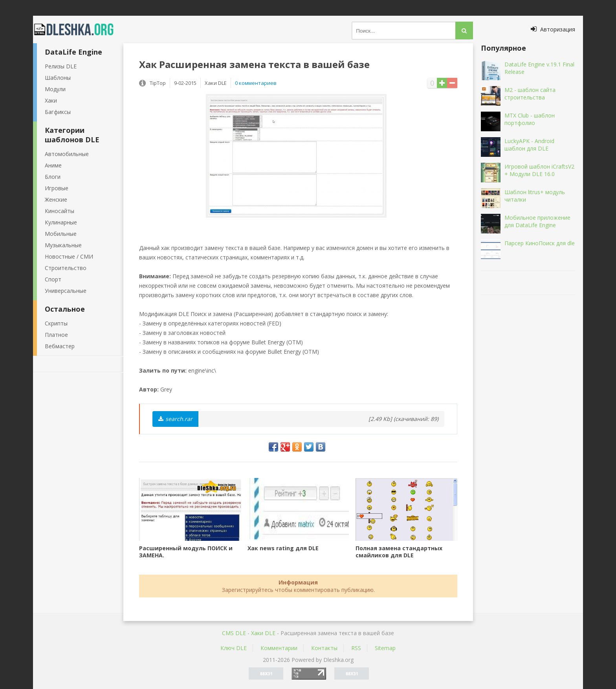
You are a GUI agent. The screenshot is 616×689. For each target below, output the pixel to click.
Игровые (57, 188)
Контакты (324, 648)
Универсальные (66, 291)
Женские (56, 199)
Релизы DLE (61, 66)
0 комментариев (256, 83)
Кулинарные (61, 222)
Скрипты (56, 323)
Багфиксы (58, 112)
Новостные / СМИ (69, 256)
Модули (55, 89)
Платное (56, 335)
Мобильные (61, 234)
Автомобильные (67, 154)
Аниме (53, 165)
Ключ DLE (234, 648)
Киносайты (60, 211)
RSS (356, 648)
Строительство (66, 268)
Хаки (51, 100)
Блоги (53, 177)
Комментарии (279, 648)
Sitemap (385, 648)
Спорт (53, 279)
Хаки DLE (263, 633)
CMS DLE (234, 633)
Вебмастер (60, 346)
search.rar (175, 419)
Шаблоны (58, 78)
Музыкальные (63, 245)
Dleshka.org (78, 29)
